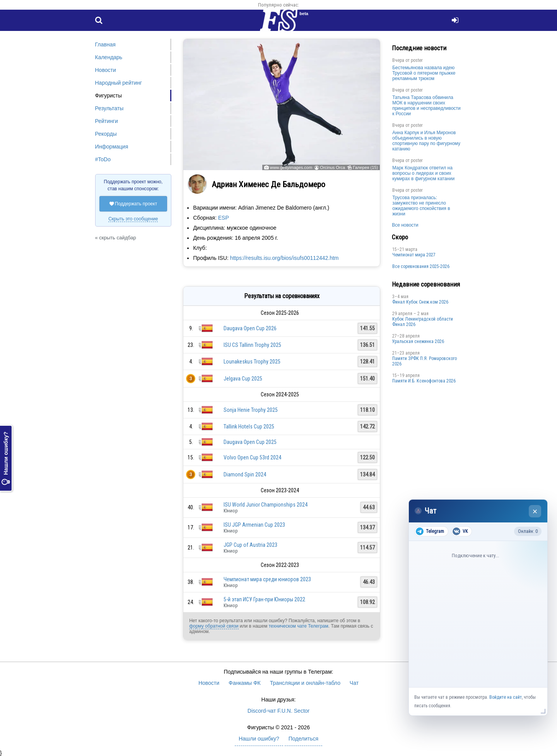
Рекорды (106, 134)
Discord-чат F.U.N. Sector (278, 711)
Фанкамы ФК (245, 683)
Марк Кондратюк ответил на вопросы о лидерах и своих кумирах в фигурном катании (423, 173)
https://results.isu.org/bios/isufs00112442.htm (284, 258)
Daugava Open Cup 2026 (250, 328)
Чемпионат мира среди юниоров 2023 (267, 579)
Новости (106, 70)
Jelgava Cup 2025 (243, 379)
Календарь (109, 57)
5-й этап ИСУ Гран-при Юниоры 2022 (264, 599)
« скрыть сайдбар (116, 238)
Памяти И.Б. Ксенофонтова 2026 (424, 381)
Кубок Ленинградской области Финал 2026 (423, 322)
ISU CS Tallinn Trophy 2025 (252, 345)
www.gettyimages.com (291, 167)
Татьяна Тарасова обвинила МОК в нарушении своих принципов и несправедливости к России (426, 106)
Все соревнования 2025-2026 (421, 266)
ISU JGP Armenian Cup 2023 (254, 525)
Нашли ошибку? (6, 458)
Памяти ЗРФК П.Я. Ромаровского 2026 (425, 361)
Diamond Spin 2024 (245, 474)
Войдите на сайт (506, 697)
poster (417, 60)
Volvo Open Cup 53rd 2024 (252, 457)
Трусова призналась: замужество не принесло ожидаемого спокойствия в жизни (421, 206)
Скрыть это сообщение (133, 219)
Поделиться (303, 739)
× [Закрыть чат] (535, 511)
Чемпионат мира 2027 (414, 255)
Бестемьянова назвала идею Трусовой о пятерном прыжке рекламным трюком (424, 73)
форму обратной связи (214, 626)
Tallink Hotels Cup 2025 (249, 427)
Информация (112, 147)
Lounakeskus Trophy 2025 (252, 362)
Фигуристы (109, 96)
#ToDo (103, 159)
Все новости (405, 225)
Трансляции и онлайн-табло (305, 683)
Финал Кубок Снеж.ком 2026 (420, 302)
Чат (354, 683)
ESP (224, 218)
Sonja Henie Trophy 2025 (251, 410)
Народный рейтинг (119, 83)
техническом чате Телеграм (298, 626)
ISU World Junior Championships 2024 (266, 505)
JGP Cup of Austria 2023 (250, 545)
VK (460, 531)
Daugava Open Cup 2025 (250, 442)
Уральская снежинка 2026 (418, 341)
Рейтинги (107, 121)
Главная (105, 44)
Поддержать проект (133, 204)
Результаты (109, 108)
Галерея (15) (365, 167)
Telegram (430, 531)
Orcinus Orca (332, 167)
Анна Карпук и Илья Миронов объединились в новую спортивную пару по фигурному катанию (426, 141)
